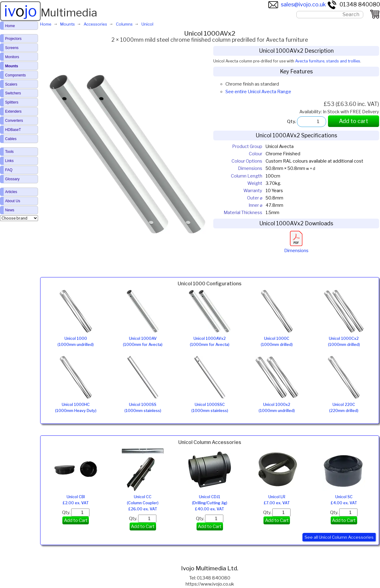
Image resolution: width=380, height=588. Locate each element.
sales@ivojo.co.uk (297, 4)
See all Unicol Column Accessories (339, 537)
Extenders (13, 111)
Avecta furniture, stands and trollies (328, 61)
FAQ (9, 170)
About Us (13, 201)
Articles (11, 192)
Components (16, 75)
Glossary (12, 179)
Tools (9, 152)
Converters (14, 121)
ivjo (20, 11)
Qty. (76, 512)
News (10, 210)
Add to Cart (76, 520)
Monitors (12, 57)
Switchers (13, 93)
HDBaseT (13, 130)
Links (9, 161)
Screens (12, 48)
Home (10, 26)
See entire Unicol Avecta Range (258, 92)
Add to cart (354, 121)
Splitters (12, 102)
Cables (11, 139)
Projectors (13, 39)
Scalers (11, 84)
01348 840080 (354, 4)
